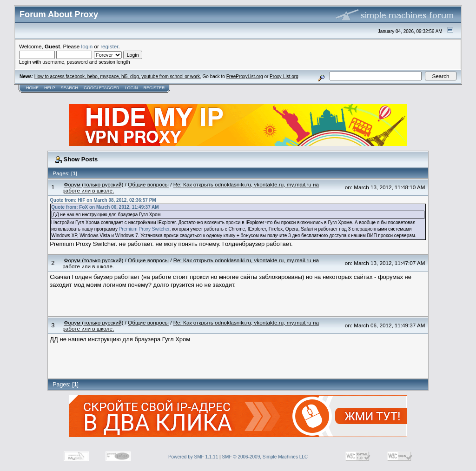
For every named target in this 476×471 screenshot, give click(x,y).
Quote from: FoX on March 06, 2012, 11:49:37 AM (105, 207)
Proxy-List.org (284, 76)
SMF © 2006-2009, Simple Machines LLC (265, 457)
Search (70, 88)
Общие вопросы (148, 184)
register (109, 46)
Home (32, 88)
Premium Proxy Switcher (144, 229)
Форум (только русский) (94, 184)
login (87, 46)
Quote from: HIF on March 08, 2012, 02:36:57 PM (103, 200)
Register (154, 88)
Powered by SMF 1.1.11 (193, 457)
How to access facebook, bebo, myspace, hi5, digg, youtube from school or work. (118, 76)
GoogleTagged (101, 88)
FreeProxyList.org (245, 76)
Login (131, 88)
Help (50, 88)
